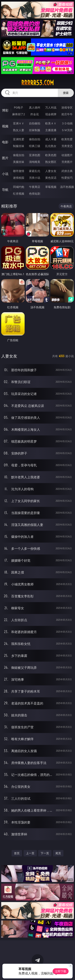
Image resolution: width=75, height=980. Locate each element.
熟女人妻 (19, 130)
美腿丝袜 (19, 162)
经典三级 (35, 146)
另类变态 (67, 146)
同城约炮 (19, 187)
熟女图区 (51, 162)
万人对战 (51, 107)
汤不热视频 (67, 187)
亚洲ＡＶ (19, 123)
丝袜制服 (35, 130)
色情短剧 (35, 194)
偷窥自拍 (19, 155)
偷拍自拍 (35, 139)
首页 (17, 853)
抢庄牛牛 (67, 114)
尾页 (58, 853)
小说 (5, 174)
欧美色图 (51, 155)
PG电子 (18, 107)
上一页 (30, 853)
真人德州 (35, 107)
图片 (5, 158)
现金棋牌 (51, 114)
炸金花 (35, 114)
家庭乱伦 (35, 171)
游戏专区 (67, 107)
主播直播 (51, 130)
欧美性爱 (67, 139)
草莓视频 (51, 187)
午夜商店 (35, 187)
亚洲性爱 (19, 139)
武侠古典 (67, 171)
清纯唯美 (35, 162)
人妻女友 (51, 171)
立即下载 (61, 971)
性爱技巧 (67, 178)
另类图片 (67, 162)
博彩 (5, 110)
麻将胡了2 (19, 114)
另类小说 (35, 178)
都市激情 (19, 171)
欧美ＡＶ (51, 123)
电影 (5, 142)
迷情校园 (19, 178)
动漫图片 (67, 155)
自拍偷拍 (35, 123)
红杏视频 (19, 194)
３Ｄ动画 (67, 123)
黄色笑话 (51, 178)
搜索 (66, 93)
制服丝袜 (19, 146)
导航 (5, 190)
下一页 (45, 853)
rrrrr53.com (37, 83)
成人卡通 (51, 139)
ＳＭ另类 (67, 130)
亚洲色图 (35, 155)
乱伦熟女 (51, 146)
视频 (5, 126)
